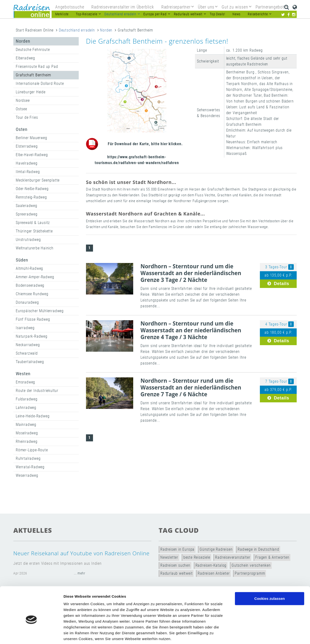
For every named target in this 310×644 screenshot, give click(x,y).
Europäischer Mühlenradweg (40, 311)
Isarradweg (25, 328)
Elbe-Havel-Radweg (32, 155)
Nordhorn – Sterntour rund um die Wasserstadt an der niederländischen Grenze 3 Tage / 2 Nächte (191, 273)
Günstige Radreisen (216, 549)
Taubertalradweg (30, 362)
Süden (22, 260)
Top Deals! (217, 14)
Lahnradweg (26, 408)
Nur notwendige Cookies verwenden (270, 592)
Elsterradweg (27, 146)
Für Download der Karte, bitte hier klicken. (145, 144)
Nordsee (23, 100)
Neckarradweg (28, 345)
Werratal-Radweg (30, 467)
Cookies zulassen (270, 575)
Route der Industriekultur (37, 391)
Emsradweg (25, 382)
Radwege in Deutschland (258, 549)
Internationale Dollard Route (40, 83)
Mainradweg (26, 425)
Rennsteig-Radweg (31, 197)
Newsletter (169, 557)
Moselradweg (27, 433)
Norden (106, 30)
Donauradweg (27, 302)
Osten (22, 129)
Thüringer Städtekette (34, 231)
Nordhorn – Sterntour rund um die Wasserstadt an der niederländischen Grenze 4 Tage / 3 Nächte (191, 330)
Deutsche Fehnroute (33, 50)
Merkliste (62, 14)
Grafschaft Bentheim (33, 75)
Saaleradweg (27, 206)
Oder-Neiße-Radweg (32, 189)
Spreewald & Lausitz (33, 223)
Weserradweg (27, 475)
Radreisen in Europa (177, 549)
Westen (23, 374)
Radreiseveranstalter (233, 557)
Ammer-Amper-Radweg (35, 277)
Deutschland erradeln (77, 30)
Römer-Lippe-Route (32, 450)
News (236, 14)
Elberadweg (25, 58)
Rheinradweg (27, 441)
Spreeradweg (27, 214)
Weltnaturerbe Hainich (35, 248)
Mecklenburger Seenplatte (38, 180)
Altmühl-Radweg (29, 268)
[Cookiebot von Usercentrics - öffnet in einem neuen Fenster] (31, 635)
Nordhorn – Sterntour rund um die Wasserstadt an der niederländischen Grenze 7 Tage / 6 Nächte (191, 387)
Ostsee (21, 109)
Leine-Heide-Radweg (33, 416)
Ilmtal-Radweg (28, 172)
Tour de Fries (27, 117)
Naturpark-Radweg (32, 336)
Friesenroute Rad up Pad (37, 67)
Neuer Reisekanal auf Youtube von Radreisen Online (81, 553)
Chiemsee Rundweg (32, 294)
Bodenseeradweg (30, 285)
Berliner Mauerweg (31, 138)
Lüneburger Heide (31, 92)
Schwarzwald (27, 353)
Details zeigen (258, 634)
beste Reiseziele (197, 557)
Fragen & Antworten (272, 557)
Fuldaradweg (27, 399)
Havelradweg (27, 163)
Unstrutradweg (28, 240)
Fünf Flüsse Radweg (33, 319)
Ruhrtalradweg (28, 458)
